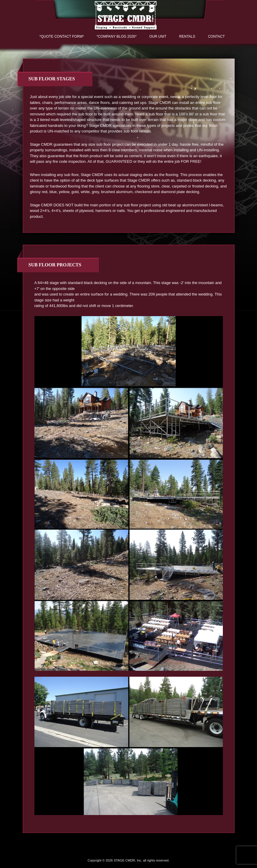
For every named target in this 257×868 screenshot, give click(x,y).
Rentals (187, 36)
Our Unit (158, 36)
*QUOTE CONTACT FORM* (62, 36)
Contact (216, 36)
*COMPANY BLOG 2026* (117, 36)
